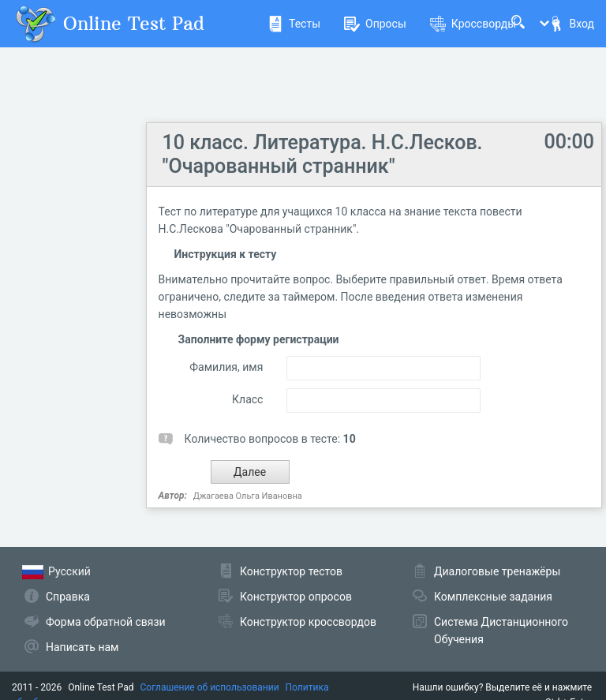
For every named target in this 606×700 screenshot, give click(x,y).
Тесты (294, 24)
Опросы (375, 24)
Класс (247, 399)
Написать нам (82, 647)
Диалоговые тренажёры (497, 571)
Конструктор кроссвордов (308, 622)
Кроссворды (473, 24)
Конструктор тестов (291, 571)
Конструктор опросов (296, 597)
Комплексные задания (493, 597)
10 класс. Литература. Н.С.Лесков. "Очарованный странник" (323, 154)
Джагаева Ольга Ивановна (248, 496)
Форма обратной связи (106, 622)
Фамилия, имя (226, 367)
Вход (571, 24)
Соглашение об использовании (210, 687)
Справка (68, 597)
